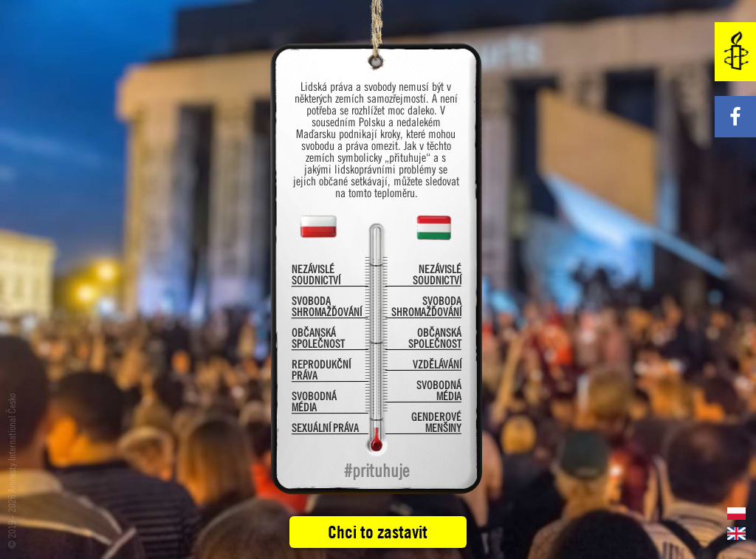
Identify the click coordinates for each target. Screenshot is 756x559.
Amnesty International (735, 52)
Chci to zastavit (378, 532)
